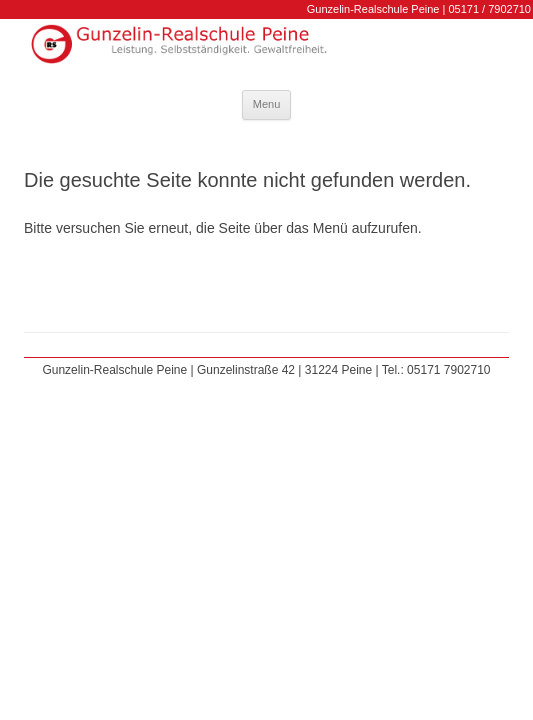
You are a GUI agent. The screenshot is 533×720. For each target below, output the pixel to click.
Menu (267, 104)
